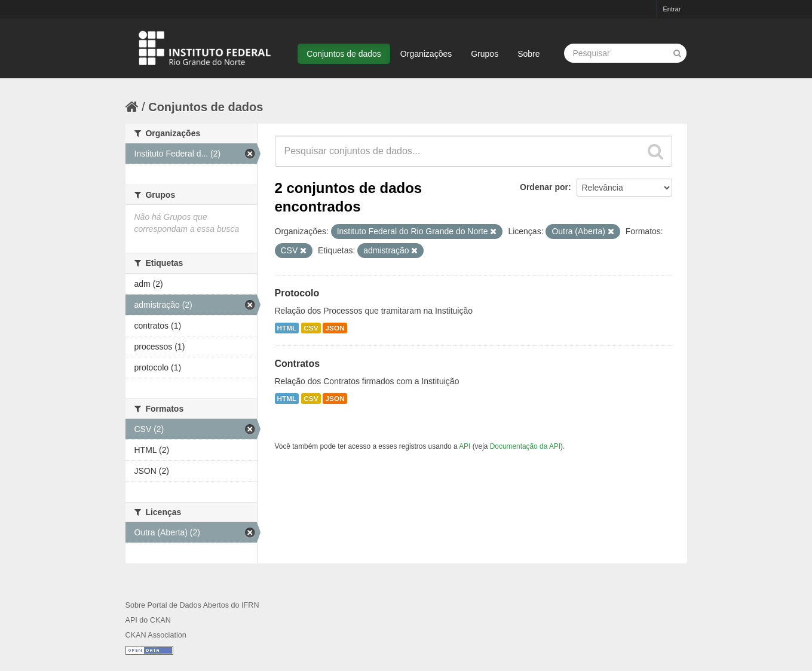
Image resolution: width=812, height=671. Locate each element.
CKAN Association (156, 635)
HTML (287, 328)
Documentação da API (525, 446)
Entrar (672, 9)
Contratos (298, 364)
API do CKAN (148, 620)
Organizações (426, 54)
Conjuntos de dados (344, 54)
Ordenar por (544, 187)
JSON (335, 328)
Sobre (528, 54)
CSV (311, 328)
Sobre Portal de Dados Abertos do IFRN (192, 605)
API (465, 446)
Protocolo (297, 293)
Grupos (485, 54)
